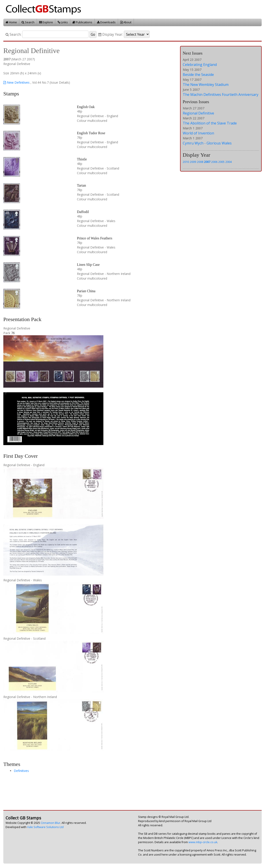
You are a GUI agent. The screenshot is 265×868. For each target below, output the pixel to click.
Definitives (21, 771)
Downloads (106, 22)
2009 (193, 162)
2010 (186, 162)
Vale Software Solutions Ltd (45, 827)
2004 (229, 162)
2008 (200, 162)
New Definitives (16, 82)
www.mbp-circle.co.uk (203, 842)
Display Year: (111, 35)
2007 (207, 162)
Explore (46, 22)
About (126, 22)
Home (11, 22)
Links (63, 22)
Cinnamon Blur (50, 823)
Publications (82, 22)
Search (28, 22)
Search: (13, 35)
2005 (221, 162)
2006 (214, 162)
